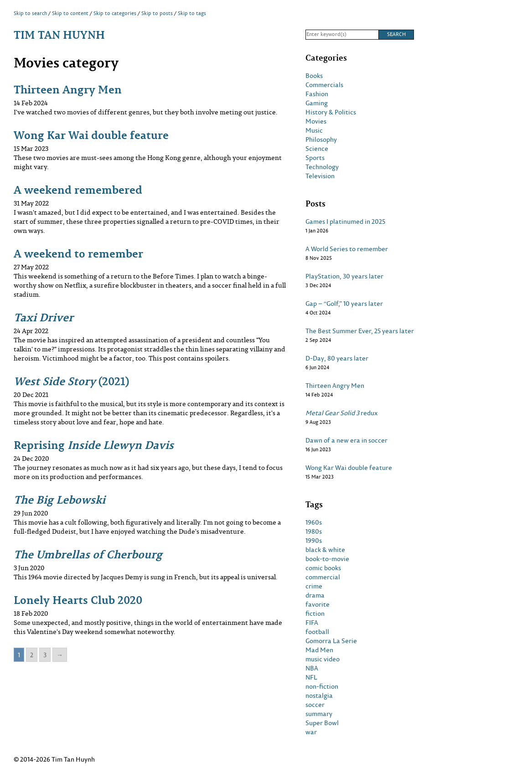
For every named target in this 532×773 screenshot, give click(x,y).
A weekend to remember (78, 253)
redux (342, 413)
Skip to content (70, 13)
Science (317, 149)
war (311, 732)
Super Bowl (322, 723)
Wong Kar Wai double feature (91, 135)
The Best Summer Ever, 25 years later (360, 331)
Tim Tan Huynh (59, 34)
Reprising (94, 445)
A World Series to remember (347, 249)
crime (314, 586)
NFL (311, 677)
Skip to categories (115, 13)
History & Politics (331, 112)
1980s (314, 531)
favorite (318, 604)
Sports (315, 158)
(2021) (71, 381)
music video (323, 659)
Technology (322, 167)
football (317, 632)
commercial (323, 577)
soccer (315, 705)
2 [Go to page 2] (32, 655)
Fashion (317, 94)
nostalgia (319, 696)
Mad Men (319, 650)
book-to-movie (327, 559)
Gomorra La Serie (331, 641)
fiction (315, 613)
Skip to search (30, 13)
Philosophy (321, 139)
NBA (312, 668)
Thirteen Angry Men (68, 89)
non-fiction (322, 686)
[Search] (342, 35)
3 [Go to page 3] (45, 655)
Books (314, 76)
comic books (323, 568)
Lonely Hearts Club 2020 (78, 600)
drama (315, 595)
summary (319, 714)
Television (320, 176)
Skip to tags (192, 13)
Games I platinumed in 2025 (345, 222)
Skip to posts (157, 13)
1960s (314, 522)
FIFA (312, 623)
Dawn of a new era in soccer (346, 440)
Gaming (317, 103)
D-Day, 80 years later (337, 358)
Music (314, 130)
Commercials (324, 85)
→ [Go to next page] (60, 655)
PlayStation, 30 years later (344, 276)
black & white (325, 550)
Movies (316, 121)
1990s (314, 541)
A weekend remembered (78, 189)
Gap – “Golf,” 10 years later (344, 304)
